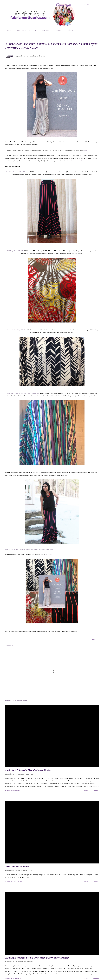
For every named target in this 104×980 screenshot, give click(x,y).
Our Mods (45, 30)
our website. (49, 555)
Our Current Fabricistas (26, 30)
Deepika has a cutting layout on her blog (83, 161)
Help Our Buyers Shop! (17, 867)
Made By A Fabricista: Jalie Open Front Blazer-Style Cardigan (37, 958)
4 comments (16, 978)
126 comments (17, 882)
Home (8, 30)
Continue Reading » (91, 791)
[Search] (88, 4)
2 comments (16, 791)
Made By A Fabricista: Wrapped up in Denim (28, 770)
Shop (69, 30)
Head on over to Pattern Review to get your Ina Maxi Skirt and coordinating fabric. (29, 549)
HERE (85, 150)
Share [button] (94, 639)
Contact (58, 30)
